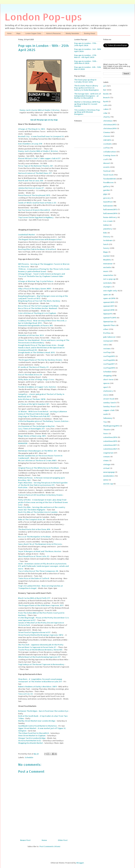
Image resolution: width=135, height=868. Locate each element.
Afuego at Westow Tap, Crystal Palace (36, 281)
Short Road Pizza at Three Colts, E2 (34, 556)
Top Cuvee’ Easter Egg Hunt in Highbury (36, 217)
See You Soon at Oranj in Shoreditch (34, 210)
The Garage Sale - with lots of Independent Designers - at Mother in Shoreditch (88, 96)
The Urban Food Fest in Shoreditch (34, 733)
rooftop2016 (109, 360)
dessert (107, 163)
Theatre (107, 430)
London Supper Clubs (33, 33)
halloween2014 (110, 213)
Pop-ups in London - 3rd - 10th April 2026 (88, 50)
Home (9, 33)
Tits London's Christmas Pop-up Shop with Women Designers (87, 112)
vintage (107, 464)
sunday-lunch (109, 403)
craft (106, 159)
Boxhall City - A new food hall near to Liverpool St (41, 136)
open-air (107, 295)
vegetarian (108, 453)
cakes (106, 109)
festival (107, 171)
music (106, 271)
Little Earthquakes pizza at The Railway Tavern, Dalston (43, 421)
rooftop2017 (109, 364)
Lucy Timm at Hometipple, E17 (31, 429)
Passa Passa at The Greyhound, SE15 (34, 195)
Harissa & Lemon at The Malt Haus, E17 (35, 173)
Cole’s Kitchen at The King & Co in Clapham (37, 313)
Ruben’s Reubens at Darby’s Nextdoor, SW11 (38, 687)
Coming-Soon (109, 155)
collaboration (110, 152)
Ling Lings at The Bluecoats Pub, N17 (34, 416)
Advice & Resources (53, 33)
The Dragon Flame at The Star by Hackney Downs (40, 360)
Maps (18, 33)
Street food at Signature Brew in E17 (34, 632)
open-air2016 (109, 298)
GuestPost (108, 202)
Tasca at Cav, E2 (26, 694)
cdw (105, 113)
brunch (106, 97)
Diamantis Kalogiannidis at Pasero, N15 (36, 325)
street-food (109, 399)
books (106, 94)
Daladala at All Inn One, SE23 (31, 335)
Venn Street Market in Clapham (32, 736)
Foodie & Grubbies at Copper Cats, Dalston (37, 387)
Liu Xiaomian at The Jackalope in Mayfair (37, 426)
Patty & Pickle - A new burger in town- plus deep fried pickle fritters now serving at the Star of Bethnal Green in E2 (43, 502)
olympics (107, 287)
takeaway (108, 418)
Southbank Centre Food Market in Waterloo (38, 726)
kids (105, 233)
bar (105, 90)
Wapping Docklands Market (31, 743)
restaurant (108, 341)
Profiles (107, 333)
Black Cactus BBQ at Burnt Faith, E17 (34, 598)
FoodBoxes (108, 182)
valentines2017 (110, 445)
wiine (106, 480)
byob (106, 101)
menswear (108, 264)
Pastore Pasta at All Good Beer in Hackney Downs (40, 495)
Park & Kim (23, 487)
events (106, 167)
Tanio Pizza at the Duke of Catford (34, 578)
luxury (106, 248)
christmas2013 (110, 125)
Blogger (80, 863)
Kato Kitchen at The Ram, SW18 (32, 399)
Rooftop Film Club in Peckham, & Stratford (37, 249)
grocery (107, 198)
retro (106, 345)
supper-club (109, 410)
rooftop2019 (109, 368)
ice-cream (108, 221)
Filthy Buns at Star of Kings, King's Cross (36, 379)
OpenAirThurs (109, 325)
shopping (107, 376)
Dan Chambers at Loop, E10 (30, 144)
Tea (105, 422)
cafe (105, 105)
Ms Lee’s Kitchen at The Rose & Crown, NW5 (37, 460)
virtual (106, 468)
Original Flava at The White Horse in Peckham (39, 468)
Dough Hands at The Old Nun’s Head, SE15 (37, 352)
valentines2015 (110, 441)
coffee (106, 148)
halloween (108, 206)
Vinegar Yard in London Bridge (32, 738)
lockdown (108, 240)
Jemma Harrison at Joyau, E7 (31, 188)
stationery (108, 391)
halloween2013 (110, 209)
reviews (107, 349)
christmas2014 (110, 128)
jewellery (108, 229)
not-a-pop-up (109, 279)
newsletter (108, 275)
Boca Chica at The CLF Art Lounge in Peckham (38, 306)
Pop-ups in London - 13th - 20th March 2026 (86, 62)
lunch (106, 244)
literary (107, 237)
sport (106, 387)
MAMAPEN (23, 443)
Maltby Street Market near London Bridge (37, 721)
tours (106, 433)
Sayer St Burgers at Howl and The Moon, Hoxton (40, 551)
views (106, 460)
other (106, 329)
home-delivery (110, 217)
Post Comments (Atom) (50, 846)
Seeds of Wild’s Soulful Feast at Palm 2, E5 (37, 203)
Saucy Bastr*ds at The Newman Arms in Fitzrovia (40, 544)
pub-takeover (109, 337)
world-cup (108, 484)
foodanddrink (109, 179)
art (105, 86)
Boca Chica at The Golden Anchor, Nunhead (38, 308)
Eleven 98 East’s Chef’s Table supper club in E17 (39, 158)
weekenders (109, 476)
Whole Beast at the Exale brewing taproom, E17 (39, 657)
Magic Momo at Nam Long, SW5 (32, 436)
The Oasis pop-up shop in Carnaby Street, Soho (85, 81)
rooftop (107, 352)
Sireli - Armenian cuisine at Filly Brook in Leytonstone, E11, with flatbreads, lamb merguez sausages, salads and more (43, 566)
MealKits (107, 260)
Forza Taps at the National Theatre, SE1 (36, 166)
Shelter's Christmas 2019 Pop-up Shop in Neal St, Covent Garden (88, 104)
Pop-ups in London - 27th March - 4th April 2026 (85, 56)
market (106, 256)
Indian (106, 225)
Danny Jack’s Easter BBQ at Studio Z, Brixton (40, 110)
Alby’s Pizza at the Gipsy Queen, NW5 (35, 289)
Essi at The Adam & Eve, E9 (30, 375)
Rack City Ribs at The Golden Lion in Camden (38, 512)
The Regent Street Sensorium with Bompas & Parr (40, 239)
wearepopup (109, 472)
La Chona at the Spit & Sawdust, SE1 (34, 404)
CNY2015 (107, 140)
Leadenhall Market (27, 235)
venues (107, 457)
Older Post (63, 840)
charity (107, 117)
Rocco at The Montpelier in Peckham (34, 537)
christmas (108, 121)
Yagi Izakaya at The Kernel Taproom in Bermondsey (41, 664)
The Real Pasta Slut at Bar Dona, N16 (34, 529)
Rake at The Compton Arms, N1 (32, 519)
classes (107, 136)
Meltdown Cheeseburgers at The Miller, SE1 (37, 451)
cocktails (107, 144)
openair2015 (109, 302)
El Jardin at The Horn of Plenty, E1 (33, 367)
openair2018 (109, 310)
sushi (106, 414)
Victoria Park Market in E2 (30, 741)
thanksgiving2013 (111, 426)
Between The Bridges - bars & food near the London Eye (43, 711)
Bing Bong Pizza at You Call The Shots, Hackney (39, 301)
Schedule (29, 757)
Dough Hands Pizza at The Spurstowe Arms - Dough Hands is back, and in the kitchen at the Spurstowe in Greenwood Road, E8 (41, 348)
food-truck (108, 175)
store (106, 395)
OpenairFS (108, 314)
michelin (107, 267)
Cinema (107, 132)
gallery (107, 186)
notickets (108, 283)
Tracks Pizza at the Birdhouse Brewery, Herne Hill (40, 650)
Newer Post (25, 840)
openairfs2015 (110, 318)
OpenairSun (108, 322)
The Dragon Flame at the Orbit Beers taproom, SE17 (41, 605)
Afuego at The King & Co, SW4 (32, 129)
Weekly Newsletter (72, 33)
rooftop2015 (109, 356)
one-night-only (110, 291)
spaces (106, 383)
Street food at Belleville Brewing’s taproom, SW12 (41, 635)
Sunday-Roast (110, 406)
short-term (108, 379)
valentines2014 (110, 437)
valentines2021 (110, 449)
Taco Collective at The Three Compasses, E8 (38, 571)
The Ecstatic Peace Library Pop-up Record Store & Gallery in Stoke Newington (86, 88)
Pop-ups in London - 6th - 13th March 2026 (88, 68)
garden (107, 190)
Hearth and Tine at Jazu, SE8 (31, 181)
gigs (105, 194)
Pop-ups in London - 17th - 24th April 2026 (86, 44)
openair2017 (109, 306)
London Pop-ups (43, 17)
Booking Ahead (90, 33)
